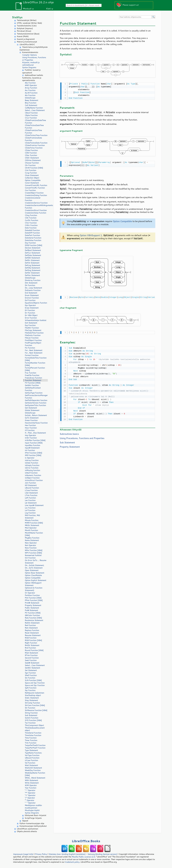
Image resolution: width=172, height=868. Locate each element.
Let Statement (31, 503)
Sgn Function (30, 673)
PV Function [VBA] (33, 613)
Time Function (31, 738)
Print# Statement (32, 603)
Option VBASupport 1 (91, 235)
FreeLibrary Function (33, 378)
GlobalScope (30, 98)
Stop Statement (31, 700)
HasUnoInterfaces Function (36, 423)
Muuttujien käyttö (32, 810)
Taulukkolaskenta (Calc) (27, 26)
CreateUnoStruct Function (36, 210)
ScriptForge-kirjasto (33, 818)
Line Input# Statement (34, 505)
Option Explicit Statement (36, 580)
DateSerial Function (33, 238)
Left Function (30, 498)
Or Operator (30, 593)
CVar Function (31, 223)
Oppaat (25, 821)
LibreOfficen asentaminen (27, 829)
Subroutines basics (69, 433)
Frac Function (31, 373)
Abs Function (30, 83)
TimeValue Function (33, 735)
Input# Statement (32, 448)
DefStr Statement (32, 273)
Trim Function (31, 743)
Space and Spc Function (35, 683)
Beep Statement (32, 100)
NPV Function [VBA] (33, 553)
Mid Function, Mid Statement (32, 517)
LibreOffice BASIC (27, 44)
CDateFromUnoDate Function (33, 139)
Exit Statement (31, 323)
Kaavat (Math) (23, 36)
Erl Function (30, 310)
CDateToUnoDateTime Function (34, 127)
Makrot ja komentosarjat (27, 42)
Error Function (31, 318)
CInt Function (31, 170)
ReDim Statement (32, 623)
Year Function (31, 788)
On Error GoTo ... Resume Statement (36, 562)
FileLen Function (32, 338)
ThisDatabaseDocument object (35, 729)
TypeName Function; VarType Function (33, 754)
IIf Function (30, 430)
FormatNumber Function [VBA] (35, 364)
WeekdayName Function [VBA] (35, 774)
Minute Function (32, 520)
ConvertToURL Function (35, 188)
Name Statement (32, 540)
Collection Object (32, 178)
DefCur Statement (32, 253)
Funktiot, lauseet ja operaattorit (31, 71)
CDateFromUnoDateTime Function (35, 122)
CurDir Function (31, 220)
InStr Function (31, 438)
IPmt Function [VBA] (33, 453)
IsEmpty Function (32, 465)
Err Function (30, 313)
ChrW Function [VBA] (34, 168)
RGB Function (31, 638)
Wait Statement (31, 765)
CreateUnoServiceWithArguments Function (36, 207)
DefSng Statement (33, 270)
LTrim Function (31, 495)
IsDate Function (31, 463)
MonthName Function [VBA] (34, 534)
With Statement (31, 780)
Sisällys (17, 17)
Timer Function (31, 740)
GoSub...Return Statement (36, 415)
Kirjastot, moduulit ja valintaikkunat (31, 64)
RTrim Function (31, 655)
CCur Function (31, 118)
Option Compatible (33, 180)
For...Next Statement (34, 350)
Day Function (30, 243)
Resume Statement (33, 635)
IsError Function (32, 468)
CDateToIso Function (34, 148)
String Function (31, 713)
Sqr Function (30, 690)
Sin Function (30, 678)
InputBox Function (33, 445)
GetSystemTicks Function (35, 405)
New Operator (31, 543)
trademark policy (72, 862)
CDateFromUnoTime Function (33, 132)
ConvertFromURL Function (36, 185)
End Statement (31, 293)
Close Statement (32, 175)
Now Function (31, 548)
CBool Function (31, 113)
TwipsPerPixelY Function (35, 748)
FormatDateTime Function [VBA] (36, 359)
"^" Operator (30, 803)
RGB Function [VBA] (33, 640)
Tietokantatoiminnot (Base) (28, 34)
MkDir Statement (32, 525)
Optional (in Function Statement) (34, 589)
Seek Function (31, 660)
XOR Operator (31, 785)
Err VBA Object (31, 315)
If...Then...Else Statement (35, 433)
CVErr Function (31, 225)
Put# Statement (31, 610)
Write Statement (32, 783)
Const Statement (32, 183)
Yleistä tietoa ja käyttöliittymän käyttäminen (34, 48)
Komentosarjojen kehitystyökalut (33, 826)
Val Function (30, 763)
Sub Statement (31, 715)
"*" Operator (30, 793)
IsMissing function (32, 470)
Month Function (31, 530)
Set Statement (31, 670)
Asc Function (30, 90)
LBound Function (32, 488)
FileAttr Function (32, 328)
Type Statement (31, 750)
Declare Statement (33, 248)
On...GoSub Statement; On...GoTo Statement (35, 567)
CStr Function (31, 218)
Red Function (30, 625)
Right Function (31, 643)
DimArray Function (33, 280)
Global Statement (32, 410)
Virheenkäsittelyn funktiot (36, 320)
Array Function (31, 88)
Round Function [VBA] (34, 650)
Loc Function (30, 508)
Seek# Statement (32, 663)
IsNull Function (31, 473)
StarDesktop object (33, 695)
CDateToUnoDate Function (36, 143)
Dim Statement (31, 283)
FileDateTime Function (34, 333)
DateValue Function (33, 240)
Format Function (32, 355)
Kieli (48, 9)
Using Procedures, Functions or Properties (34, 59)
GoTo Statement (32, 418)
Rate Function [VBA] (33, 618)
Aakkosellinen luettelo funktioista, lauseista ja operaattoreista (33, 78)
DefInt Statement (32, 263)
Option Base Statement (35, 573)
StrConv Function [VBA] (35, 705)
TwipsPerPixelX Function (35, 745)
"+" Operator (30, 795)
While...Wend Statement (35, 778)
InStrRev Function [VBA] (35, 440)
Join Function (30, 483)
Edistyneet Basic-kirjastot (35, 815)
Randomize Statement (34, 620)
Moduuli (27, 9)
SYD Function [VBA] (33, 720)
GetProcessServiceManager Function (36, 397)
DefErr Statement (32, 260)
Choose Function (32, 163)
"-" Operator (30, 790)
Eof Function (30, 300)
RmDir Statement (32, 645)
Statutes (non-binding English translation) (67, 854)
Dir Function (30, 285)
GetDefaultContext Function (33, 389)
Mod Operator (31, 528)
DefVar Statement (32, 275)
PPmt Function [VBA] (34, 600)
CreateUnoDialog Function (36, 195)
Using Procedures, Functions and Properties (82, 437)
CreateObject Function (34, 193)
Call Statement (31, 105)
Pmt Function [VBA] (33, 598)
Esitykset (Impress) (25, 28)
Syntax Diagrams (29, 67)
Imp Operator (30, 435)
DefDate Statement (33, 255)
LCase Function (31, 490)
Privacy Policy (41, 854)
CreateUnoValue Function (36, 213)
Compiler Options (30, 55)
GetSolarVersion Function (36, 403)
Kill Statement (31, 485)
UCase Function (31, 760)
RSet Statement (31, 653)
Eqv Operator (30, 305)
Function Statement (33, 380)
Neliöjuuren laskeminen (35, 693)
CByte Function (31, 115)
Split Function (31, 688)
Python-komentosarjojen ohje (32, 823)
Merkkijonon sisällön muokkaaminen (33, 807)
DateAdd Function (32, 230)
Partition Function (32, 595)
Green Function (31, 420)
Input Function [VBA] (34, 443)
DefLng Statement (32, 265)
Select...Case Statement (35, 110)
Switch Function (32, 718)
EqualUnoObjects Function (36, 303)
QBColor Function (32, 615)
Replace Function (32, 630)
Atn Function (30, 95)
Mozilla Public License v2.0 (83, 857)
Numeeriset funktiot (33, 555)
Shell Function (31, 675)
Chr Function (30, 165)
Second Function (32, 658)
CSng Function (31, 215)
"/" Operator (30, 798)
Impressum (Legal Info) (23, 854)
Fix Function (30, 348)
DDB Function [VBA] (34, 245)
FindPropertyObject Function (33, 344)
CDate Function (31, 150)
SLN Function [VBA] (33, 680)
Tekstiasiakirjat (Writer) (27, 20)
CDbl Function (31, 153)
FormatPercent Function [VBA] (35, 369)
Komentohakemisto (30, 52)
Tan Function (30, 723)
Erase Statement (32, 308)
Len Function (30, 500)
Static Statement (32, 698)
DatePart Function (32, 235)
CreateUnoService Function (36, 203)
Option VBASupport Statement (33, 584)
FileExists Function (33, 335)
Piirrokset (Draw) (24, 31)
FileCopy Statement (33, 330)
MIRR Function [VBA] (34, 523)
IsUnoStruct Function (34, 480)
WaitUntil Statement (33, 768)
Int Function (30, 450)
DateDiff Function (32, 233)
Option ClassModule (33, 575)
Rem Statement (31, 628)
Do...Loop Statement (33, 288)
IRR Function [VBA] (33, 455)
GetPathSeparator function (36, 400)
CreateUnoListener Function (33, 199)
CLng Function (31, 173)
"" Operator (30, 800)
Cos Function (30, 190)
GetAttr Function (32, 385)
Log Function (30, 513)
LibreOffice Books (86, 841)
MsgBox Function (32, 538)
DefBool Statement (33, 250)
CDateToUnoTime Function (36, 135)
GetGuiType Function (34, 393)
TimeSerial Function (33, 733)
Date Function (31, 228)
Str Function (30, 708)
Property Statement (33, 605)
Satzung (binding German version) (102, 854)
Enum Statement (32, 295)
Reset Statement (32, 633)
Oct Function (30, 558)
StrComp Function (32, 703)
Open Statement (32, 570)
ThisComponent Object (34, 725)
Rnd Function (30, 648)
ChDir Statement (32, 158)
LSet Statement (31, 493)
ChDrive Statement (33, 160)
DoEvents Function (33, 290)
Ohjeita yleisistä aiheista (27, 831)
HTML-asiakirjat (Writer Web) (29, 23)
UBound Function (32, 758)
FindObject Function (33, 340)
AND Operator (31, 85)
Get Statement (31, 408)
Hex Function (30, 425)
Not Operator (30, 545)
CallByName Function (34, 108)
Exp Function (30, 325)
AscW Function (31, 93)
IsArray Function (32, 460)
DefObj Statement (32, 268)
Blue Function (31, 103)
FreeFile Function (32, 375)
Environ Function (32, 298)
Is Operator (30, 458)
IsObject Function (32, 478)
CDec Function (31, 155)
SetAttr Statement (32, 668)
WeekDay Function (33, 770)
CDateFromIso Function (35, 145)
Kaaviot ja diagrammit (26, 39)
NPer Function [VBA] (34, 550)
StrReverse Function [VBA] (36, 710)
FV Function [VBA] (33, 383)
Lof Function (30, 510)
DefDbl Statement (32, 258)
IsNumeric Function (33, 475)
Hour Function (31, 428)
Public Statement (32, 608)
